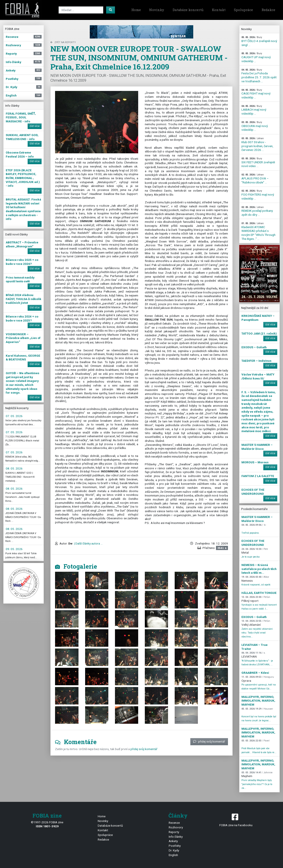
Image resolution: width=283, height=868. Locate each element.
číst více (35, 126)
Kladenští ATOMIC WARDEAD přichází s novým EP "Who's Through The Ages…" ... (258, 231)
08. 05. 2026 (14, 468)
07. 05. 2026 (14, 416)
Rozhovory (176, 827)
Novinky (157, 10)
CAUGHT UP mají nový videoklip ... (256, 57)
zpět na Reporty (63, 42)
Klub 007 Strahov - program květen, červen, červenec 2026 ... (257, 144)
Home (136, 10)
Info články (176, 837)
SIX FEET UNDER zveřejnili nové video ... (258, 162)
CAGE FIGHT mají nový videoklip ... (256, 94)
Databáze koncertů (188, 10)
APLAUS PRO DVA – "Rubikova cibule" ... (255, 179)
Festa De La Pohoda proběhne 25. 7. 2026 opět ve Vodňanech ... (259, 76)
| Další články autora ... (88, 543)
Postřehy (175, 846)
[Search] (81, 10)
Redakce (268, 10)
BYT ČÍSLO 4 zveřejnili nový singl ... (259, 41)
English (173, 855)
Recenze (174, 823)
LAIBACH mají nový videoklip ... (254, 110)
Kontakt (219, 10)
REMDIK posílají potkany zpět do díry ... (257, 211)
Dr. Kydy (174, 850)
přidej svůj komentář (209, 741)
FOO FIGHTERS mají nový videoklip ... (258, 195)
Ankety (173, 841)
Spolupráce (243, 10)
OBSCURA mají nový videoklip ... (255, 126)
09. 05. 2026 (14, 549)
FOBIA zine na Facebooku (236, 820)
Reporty (174, 832)
